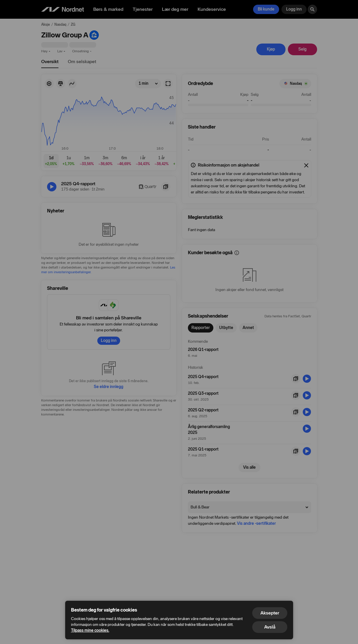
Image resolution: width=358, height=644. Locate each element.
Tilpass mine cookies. (90, 630)
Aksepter (270, 613)
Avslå (270, 627)
